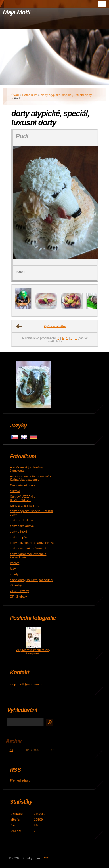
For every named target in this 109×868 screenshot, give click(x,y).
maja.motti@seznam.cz (26, 684)
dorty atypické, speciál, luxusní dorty (66, 95)
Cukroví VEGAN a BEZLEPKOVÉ (23, 498)
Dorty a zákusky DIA (24, 506)
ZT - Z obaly (18, 597)
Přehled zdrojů (20, 780)
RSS (46, 858)
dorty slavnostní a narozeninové (32, 543)
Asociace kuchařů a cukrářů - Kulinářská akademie (31, 478)
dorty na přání (20, 537)
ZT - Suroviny (19, 591)
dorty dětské (19, 531)
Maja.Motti (17, 12)
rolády (14, 574)
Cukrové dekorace (23, 485)
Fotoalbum (30, 95)
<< (11, 750)
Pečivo (15, 563)
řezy (13, 569)
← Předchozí (19, 326)
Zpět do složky (55, 326)
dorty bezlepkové (22, 520)
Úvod (15, 95)
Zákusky (16, 585)
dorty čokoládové (22, 526)
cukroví (15, 491)
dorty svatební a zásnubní (28, 548)
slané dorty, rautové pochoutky (32, 580)
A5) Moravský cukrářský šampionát (33, 652)
